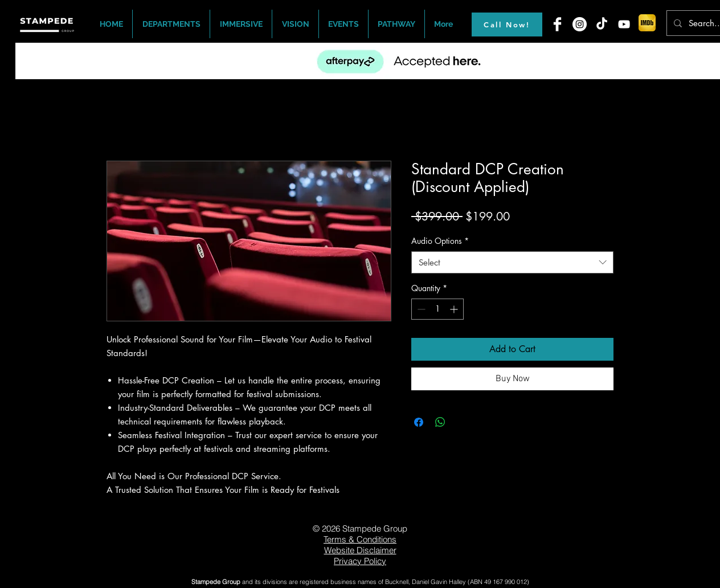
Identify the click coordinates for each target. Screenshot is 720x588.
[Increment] (455, 309)
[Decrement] (420, 309)
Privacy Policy (360, 561)
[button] (171, 24)
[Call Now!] (507, 24)
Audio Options (440, 241)
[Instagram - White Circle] (580, 24)
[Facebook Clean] (557, 24)
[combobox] (512, 262)
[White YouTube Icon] (624, 24)
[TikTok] (602, 24)
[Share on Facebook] (419, 422)
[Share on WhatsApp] (440, 422)
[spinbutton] (437, 309)
